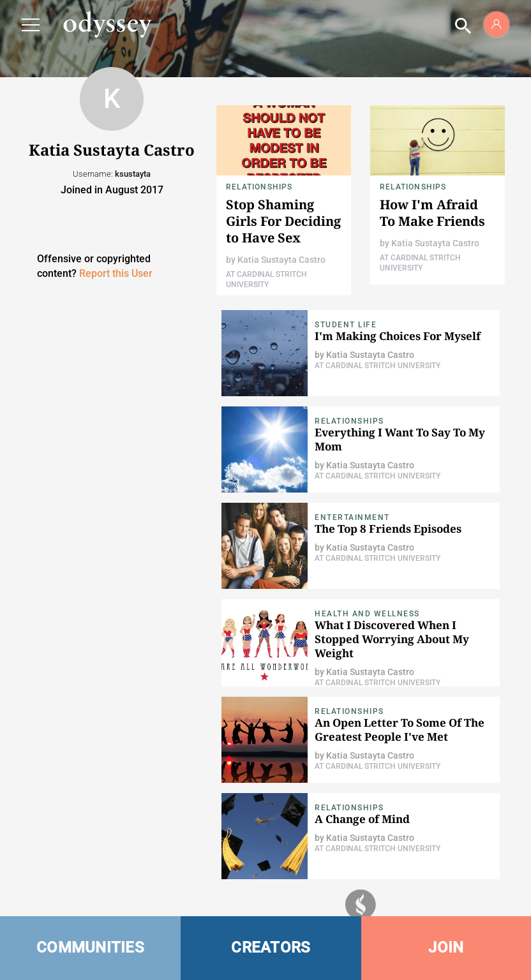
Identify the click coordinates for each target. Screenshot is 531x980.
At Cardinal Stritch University (378, 366)
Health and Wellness (367, 614)
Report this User (116, 273)
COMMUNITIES (90, 947)
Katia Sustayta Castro (281, 260)
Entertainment (352, 517)
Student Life (346, 325)
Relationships (259, 187)
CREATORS (271, 947)
